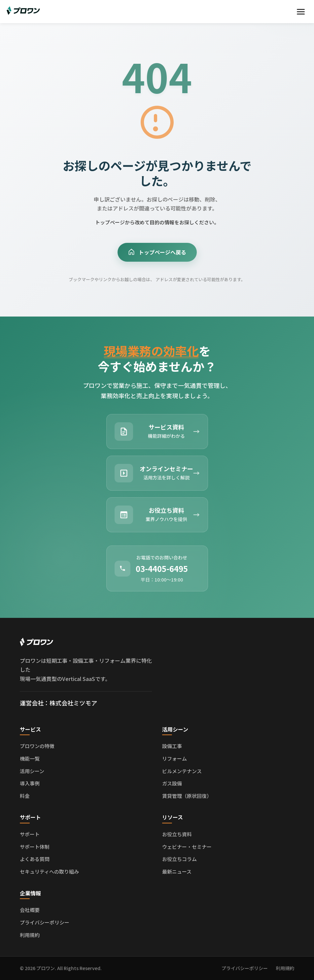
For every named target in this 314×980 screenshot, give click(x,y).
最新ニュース (177, 871)
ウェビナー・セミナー (187, 847)
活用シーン (32, 771)
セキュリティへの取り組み (49, 871)
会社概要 (30, 910)
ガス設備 (172, 783)
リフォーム (174, 758)
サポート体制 (35, 847)
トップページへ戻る (157, 252)
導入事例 (30, 783)
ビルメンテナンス (182, 771)
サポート (30, 834)
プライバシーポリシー (45, 922)
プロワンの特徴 (37, 746)
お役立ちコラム (179, 859)
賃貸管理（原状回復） (187, 796)
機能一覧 (30, 758)
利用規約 (30, 935)
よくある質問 (35, 859)
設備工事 (172, 746)
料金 (25, 796)
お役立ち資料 (177, 834)
